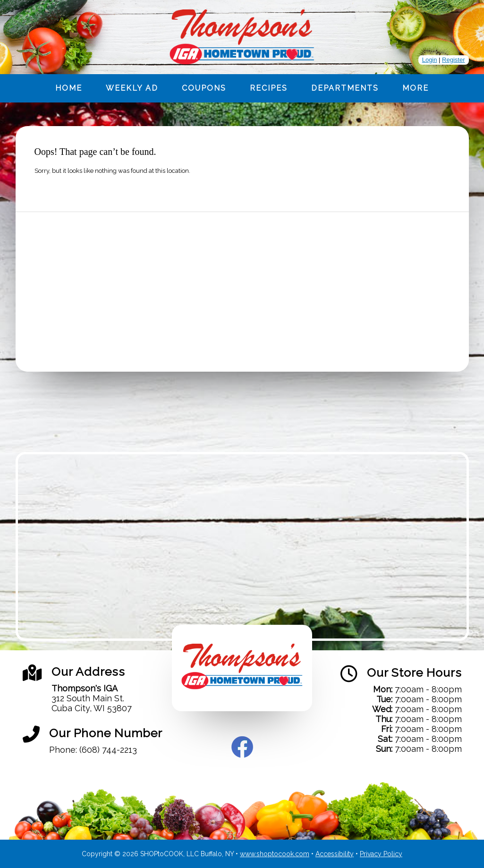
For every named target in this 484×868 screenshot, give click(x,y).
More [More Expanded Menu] (416, 88)
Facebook (242, 747)
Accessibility (335, 854)
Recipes (269, 88)
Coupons (204, 88)
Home (69, 88)
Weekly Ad (132, 88)
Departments (345, 88)
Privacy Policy (381, 854)
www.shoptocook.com (275, 854)
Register (453, 60)
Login (430, 60)
